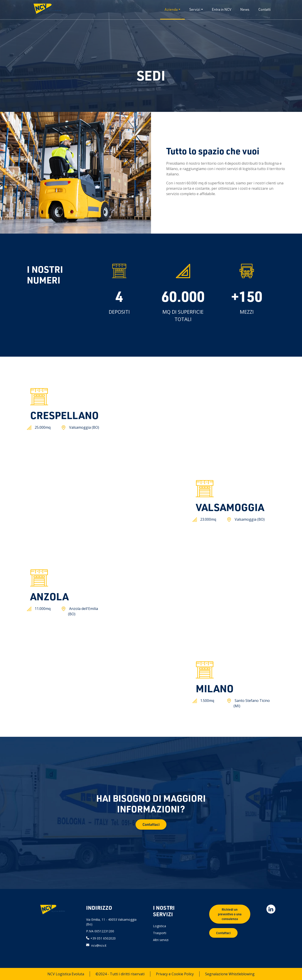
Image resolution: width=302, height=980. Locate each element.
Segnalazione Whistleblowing (230, 974)
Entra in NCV (222, 9)
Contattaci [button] (151, 824)
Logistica (160, 926)
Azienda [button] (171, 9)
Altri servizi (161, 940)
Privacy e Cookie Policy (175, 974)
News (245, 9)
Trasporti (160, 933)
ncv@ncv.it (99, 945)
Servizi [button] (195, 9)
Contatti (265, 9)
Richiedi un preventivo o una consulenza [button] (230, 914)
